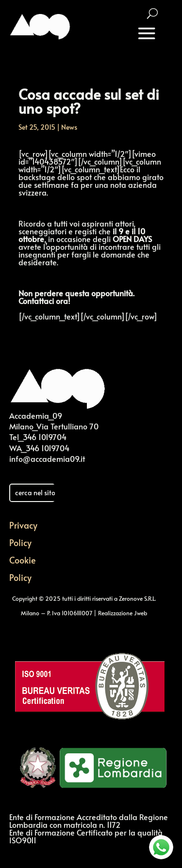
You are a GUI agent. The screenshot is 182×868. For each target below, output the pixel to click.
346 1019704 (45, 437)
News (69, 127)
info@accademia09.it (47, 458)
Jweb (141, 613)
